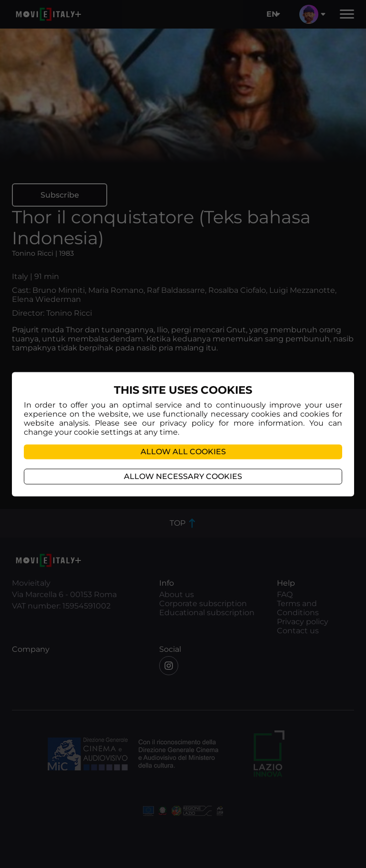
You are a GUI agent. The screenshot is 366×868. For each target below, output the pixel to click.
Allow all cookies (183, 452)
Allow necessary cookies (183, 476)
